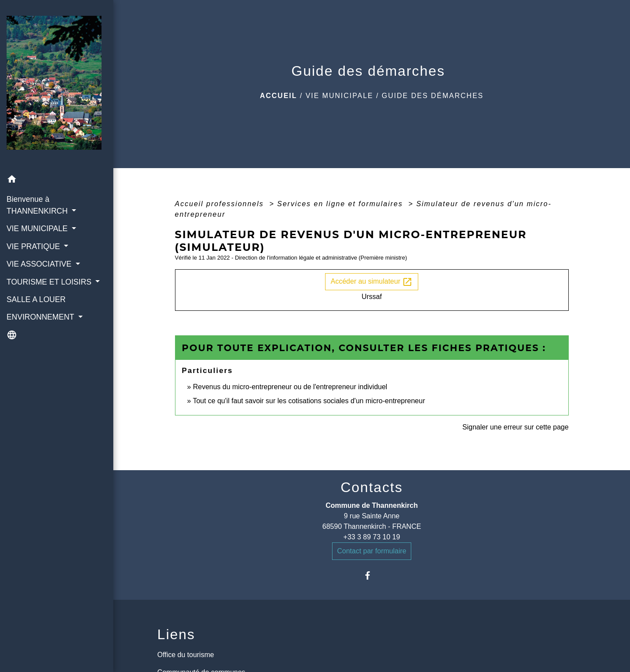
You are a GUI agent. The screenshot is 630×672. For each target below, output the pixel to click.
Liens (177, 634)
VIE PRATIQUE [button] (34, 246)
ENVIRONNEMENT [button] (41, 317)
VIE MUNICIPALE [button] (38, 229)
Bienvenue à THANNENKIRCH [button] (38, 205)
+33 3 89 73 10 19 (372, 537)
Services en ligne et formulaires (341, 204)
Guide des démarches (433, 96)
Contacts (371, 487)
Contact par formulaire (371, 551)
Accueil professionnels (221, 204)
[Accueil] (57, 85)
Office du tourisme (186, 655)
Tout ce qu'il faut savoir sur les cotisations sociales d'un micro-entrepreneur (309, 401)
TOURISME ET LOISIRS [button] (50, 282)
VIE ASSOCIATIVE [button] (40, 264)
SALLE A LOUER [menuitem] (36, 299)
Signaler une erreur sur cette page (516, 427)
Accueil (278, 96)
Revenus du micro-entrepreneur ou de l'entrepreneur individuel (290, 387)
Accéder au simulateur (372, 282)
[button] (57, 181)
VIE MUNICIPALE (339, 96)
